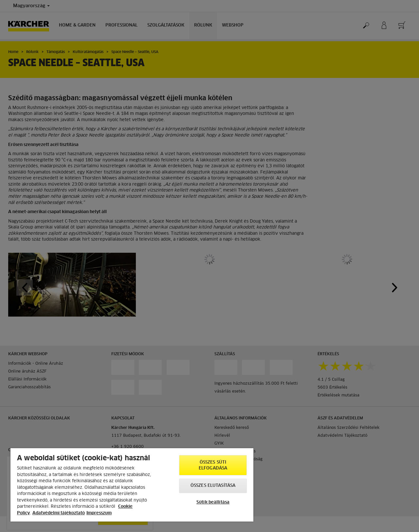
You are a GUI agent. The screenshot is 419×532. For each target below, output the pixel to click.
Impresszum (99, 513)
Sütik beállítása (213, 502)
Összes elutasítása (213, 486)
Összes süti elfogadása (213, 465)
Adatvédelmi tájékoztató (59, 513)
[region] (132, 485)
